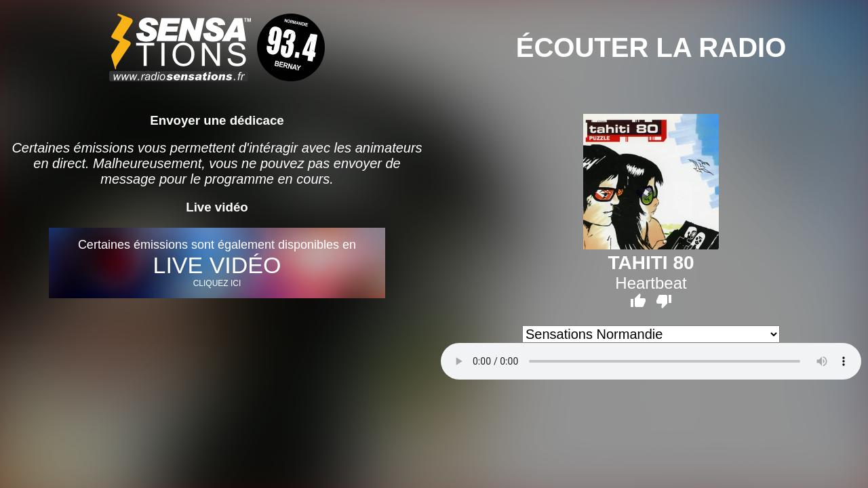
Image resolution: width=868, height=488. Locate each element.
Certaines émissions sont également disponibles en (217, 263)
